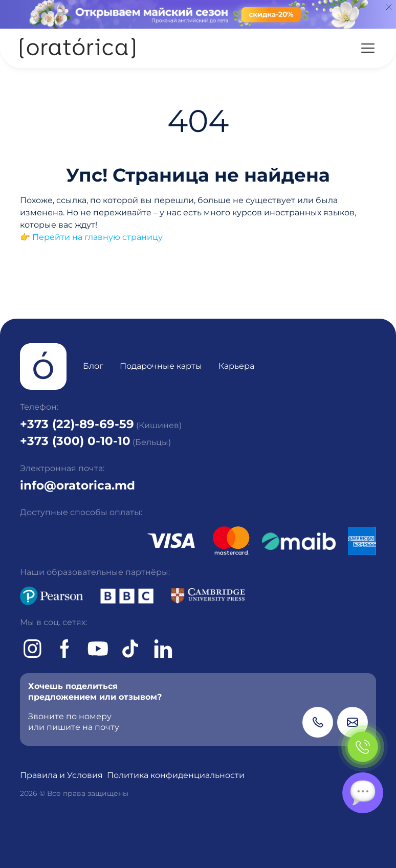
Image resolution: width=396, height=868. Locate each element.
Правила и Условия (61, 775)
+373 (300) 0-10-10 (75, 441)
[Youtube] (98, 649)
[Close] (389, 7)
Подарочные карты (161, 366)
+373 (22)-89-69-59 (77, 424)
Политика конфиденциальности (176, 775)
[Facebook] (65, 649)
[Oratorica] (78, 48)
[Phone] (318, 722)
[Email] (353, 722)
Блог (93, 366)
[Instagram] (32, 649)
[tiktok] (130, 649)
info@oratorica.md (78, 485)
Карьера (236, 366)
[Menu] (368, 48)
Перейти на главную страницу (97, 237)
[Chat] (363, 793)
